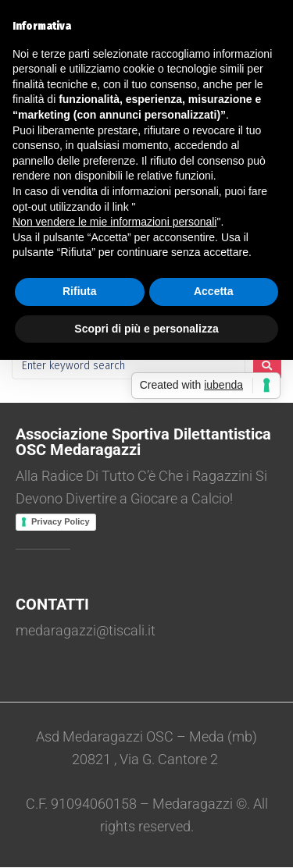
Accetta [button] (214, 291)
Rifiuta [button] (80, 291)
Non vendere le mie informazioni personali (114, 222)
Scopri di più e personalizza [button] (146, 329)
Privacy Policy (61, 521)
